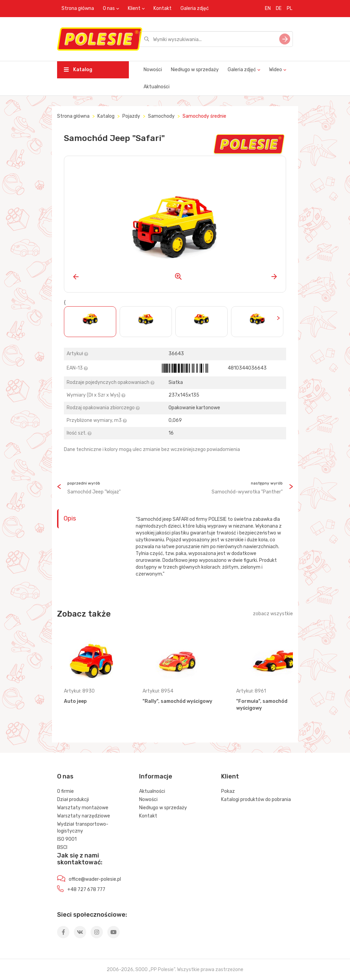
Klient (134, 8)
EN (268, 8)
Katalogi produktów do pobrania (256, 800)
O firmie (65, 791)
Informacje (156, 776)
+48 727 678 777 (86, 889)
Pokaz (228, 791)
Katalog (78, 70)
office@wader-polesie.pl (95, 879)
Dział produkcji (73, 800)
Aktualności (157, 87)
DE (279, 8)
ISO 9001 (67, 839)
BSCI (62, 847)
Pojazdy (131, 116)
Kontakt (163, 8)
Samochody (161, 116)
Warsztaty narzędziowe (84, 816)
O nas (109, 8)
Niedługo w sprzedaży (195, 70)
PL (290, 8)
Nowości (153, 70)
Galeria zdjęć (195, 8)
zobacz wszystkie (273, 614)
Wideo (275, 70)
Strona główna (78, 8)
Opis (70, 518)
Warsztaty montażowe (83, 808)
